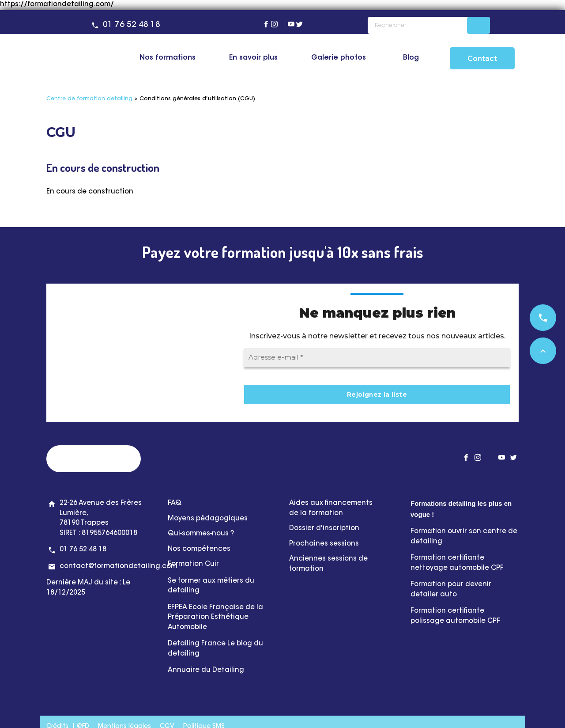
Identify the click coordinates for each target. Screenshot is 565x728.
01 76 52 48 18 (132, 25)
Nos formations (168, 58)
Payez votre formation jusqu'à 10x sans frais (283, 252)
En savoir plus (253, 58)
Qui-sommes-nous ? (201, 534)
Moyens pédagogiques (208, 519)
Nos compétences (199, 549)
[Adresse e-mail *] (377, 358)
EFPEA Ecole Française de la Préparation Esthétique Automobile (215, 618)
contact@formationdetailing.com (118, 567)
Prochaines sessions (324, 544)
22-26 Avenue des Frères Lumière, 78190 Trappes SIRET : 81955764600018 (101, 518)
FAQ (175, 503)
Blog (411, 58)
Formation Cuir (194, 564)
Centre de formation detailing (89, 99)
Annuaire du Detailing (206, 670)
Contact (482, 59)
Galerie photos (339, 58)
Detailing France (197, 644)
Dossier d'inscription (324, 529)
